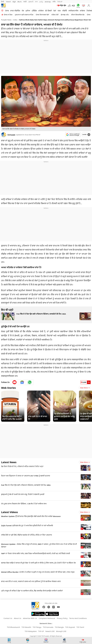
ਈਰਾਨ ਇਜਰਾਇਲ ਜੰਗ (78, 15)
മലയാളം (48, 2)
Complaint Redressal (47, 618)
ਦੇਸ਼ (23, 11)
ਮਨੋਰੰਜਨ (41, 11)
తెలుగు (20, 2)
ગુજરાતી (31, 2)
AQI (73, 6)
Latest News (9, 462)
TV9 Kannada (48, 627)
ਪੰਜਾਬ (7, 11)
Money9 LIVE (61, 631)
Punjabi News (6, 20)
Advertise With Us (30, 618)
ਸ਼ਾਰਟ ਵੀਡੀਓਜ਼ (15, 11)
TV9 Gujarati (70, 627)
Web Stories (8, 388)
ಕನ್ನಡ (14, 2)
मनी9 (54, 2)
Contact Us (8, 618)
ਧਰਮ (59, 11)
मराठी (25, 2)
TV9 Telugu (37, 627)
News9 (8, 2)
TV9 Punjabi (11, 135)
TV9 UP (41, 631)
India (15, 20)
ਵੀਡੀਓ (65, 11)
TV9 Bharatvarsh (13, 627)
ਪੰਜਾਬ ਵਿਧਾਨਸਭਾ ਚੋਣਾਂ (42, 15)
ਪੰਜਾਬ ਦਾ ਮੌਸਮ (8, 15)
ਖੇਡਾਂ (55, 11)
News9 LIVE (50, 631)
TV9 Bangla (59, 627)
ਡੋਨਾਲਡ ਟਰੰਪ (65, 15)
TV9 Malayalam (31, 631)
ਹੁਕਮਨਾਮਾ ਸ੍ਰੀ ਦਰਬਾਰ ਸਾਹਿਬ (24, 15)
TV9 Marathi (26, 627)
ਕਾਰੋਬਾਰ (82, 11)
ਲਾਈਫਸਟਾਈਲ (73, 11)
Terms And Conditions (78, 618)
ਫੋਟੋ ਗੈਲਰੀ (48, 11)
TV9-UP (60, 2)
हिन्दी (3, 2)
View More (85, 388)
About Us (18, 618)
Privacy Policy (62, 618)
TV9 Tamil (80, 627)
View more (85, 462)
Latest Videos (9, 512)
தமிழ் (41, 2)
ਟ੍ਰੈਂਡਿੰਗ (34, 11)
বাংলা (36, 2)
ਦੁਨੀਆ (28, 11)
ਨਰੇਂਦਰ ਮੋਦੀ (55, 15)
